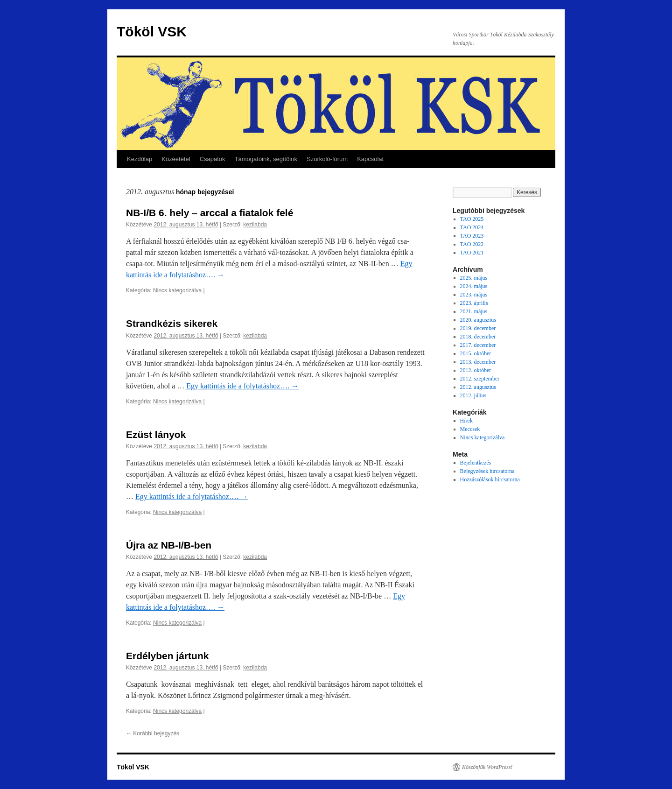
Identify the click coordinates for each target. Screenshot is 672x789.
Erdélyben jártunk (167, 656)
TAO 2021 (472, 253)
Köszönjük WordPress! (487, 767)
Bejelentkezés (476, 463)
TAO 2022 (472, 244)
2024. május (474, 286)
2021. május (474, 311)
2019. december (478, 328)
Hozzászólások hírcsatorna (490, 479)
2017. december (478, 345)
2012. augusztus (478, 387)
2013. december (478, 362)
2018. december (478, 337)
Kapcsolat (370, 159)
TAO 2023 (472, 236)
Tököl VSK (152, 32)
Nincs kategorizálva (177, 290)
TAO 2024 (472, 227)
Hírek (466, 421)
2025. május (474, 278)
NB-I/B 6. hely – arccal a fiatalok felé (210, 213)
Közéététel (176, 159)
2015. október (476, 353)
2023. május (474, 295)
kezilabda (255, 225)
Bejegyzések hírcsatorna (487, 471)
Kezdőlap (140, 159)
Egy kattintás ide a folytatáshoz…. (242, 386)
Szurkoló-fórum (327, 159)
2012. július (473, 395)
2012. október (476, 370)
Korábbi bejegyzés (153, 733)
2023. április (474, 303)
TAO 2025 (472, 219)
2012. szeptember (480, 379)
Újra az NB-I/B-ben (169, 545)
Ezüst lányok (156, 434)
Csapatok (213, 159)
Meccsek (470, 429)
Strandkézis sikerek (172, 323)
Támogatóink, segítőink (266, 159)
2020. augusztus (478, 320)
